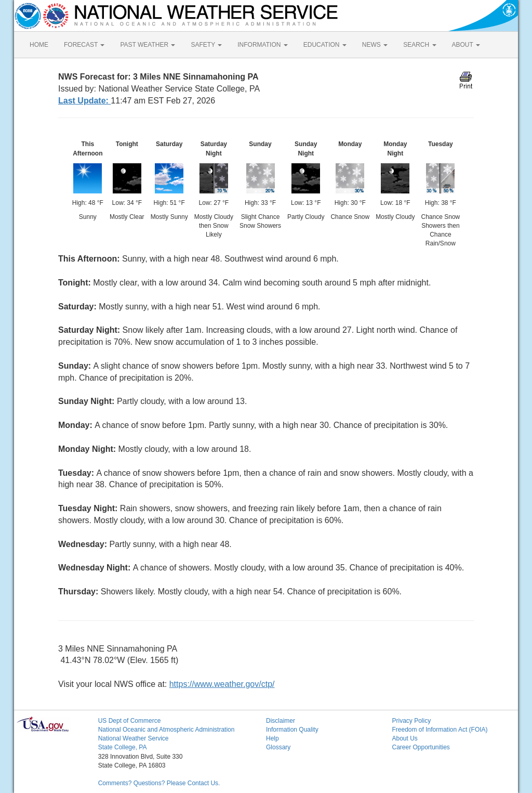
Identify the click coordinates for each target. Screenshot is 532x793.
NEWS (375, 45)
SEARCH (420, 45)
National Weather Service (134, 738)
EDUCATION (325, 45)
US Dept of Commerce (130, 721)
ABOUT (466, 45)
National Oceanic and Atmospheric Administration (167, 730)
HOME (39, 45)
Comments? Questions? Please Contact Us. (159, 783)
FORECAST (84, 45)
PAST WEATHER (148, 45)
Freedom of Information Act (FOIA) (440, 730)
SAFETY (206, 45)
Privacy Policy (411, 721)
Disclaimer (281, 721)
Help (272, 738)
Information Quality (292, 730)
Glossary (278, 747)
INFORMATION (262, 45)
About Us (404, 738)
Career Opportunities (421, 747)
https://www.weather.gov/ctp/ (222, 684)
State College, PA (123, 747)
